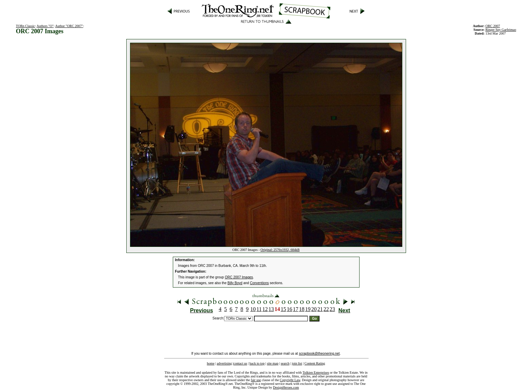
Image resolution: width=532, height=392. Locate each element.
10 (253, 309)
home (210, 363)
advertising (224, 363)
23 (332, 309)
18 (302, 309)
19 (308, 309)
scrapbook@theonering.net (319, 354)
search (285, 363)
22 (326, 309)
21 (320, 309)
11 (259, 309)
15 (283, 309)
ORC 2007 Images (239, 277)
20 (314, 309)
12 (265, 309)
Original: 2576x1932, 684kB (280, 250)
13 (271, 309)
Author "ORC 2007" (69, 26)
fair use (256, 380)
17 (296, 309)
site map (273, 363)
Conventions (259, 283)
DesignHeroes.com (286, 387)
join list (297, 363)
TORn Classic (25, 26)
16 (290, 309)
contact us (240, 363)
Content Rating (315, 363)
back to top (257, 363)
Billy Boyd (235, 283)
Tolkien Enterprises (316, 373)
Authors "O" (45, 26)
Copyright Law (290, 380)
